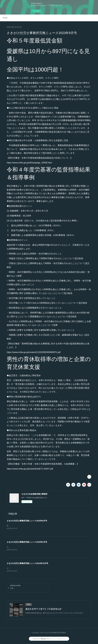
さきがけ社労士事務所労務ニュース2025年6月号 (27, 521)
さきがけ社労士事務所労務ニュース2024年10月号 (27, 564)
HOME (5, 18)
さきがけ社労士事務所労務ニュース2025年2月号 (27, 542)
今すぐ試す (36, 11)
